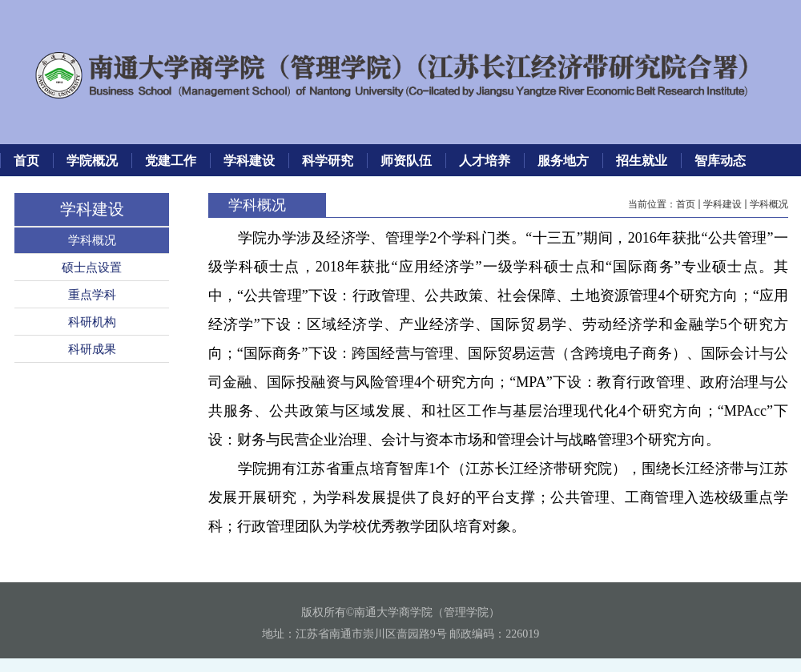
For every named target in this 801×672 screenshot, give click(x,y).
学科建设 (723, 204)
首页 (686, 204)
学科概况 (769, 204)
